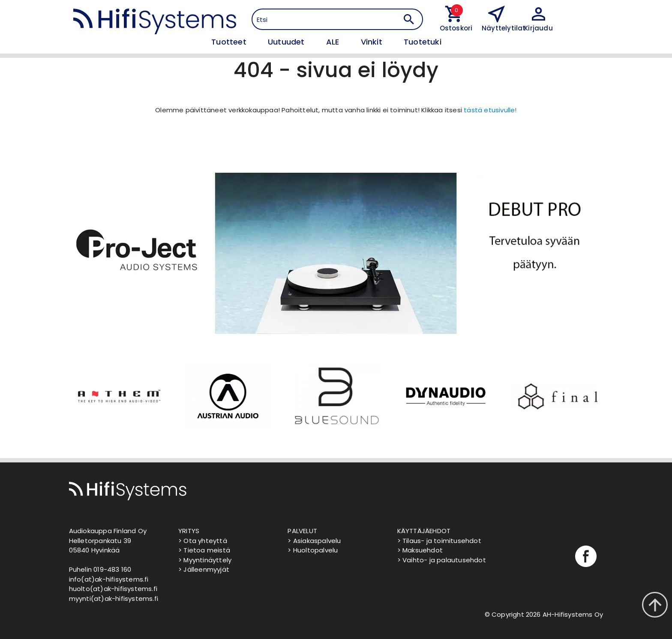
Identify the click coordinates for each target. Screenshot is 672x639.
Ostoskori (454, 28)
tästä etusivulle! (490, 110)
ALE (334, 42)
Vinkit (373, 42)
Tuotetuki (423, 42)
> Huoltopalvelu (313, 550)
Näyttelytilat (504, 28)
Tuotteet (230, 42)
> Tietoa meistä (204, 550)
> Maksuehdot (420, 550)
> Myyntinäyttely (205, 560)
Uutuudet (287, 42)
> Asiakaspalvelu (314, 541)
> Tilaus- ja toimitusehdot (439, 541)
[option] (118, 396)
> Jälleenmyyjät (204, 569)
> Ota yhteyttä (203, 541)
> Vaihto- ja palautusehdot (442, 560)
